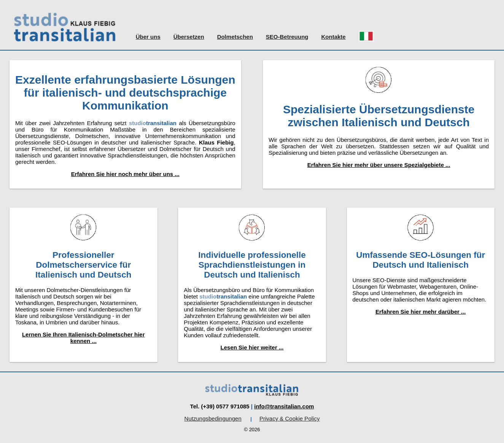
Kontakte (334, 37)
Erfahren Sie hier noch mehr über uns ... (125, 174)
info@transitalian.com (284, 406)
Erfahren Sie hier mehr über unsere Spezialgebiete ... (379, 165)
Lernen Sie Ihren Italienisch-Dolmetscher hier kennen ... (83, 338)
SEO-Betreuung (287, 37)
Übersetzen (189, 37)
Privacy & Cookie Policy (289, 418)
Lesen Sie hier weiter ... (252, 347)
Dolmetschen (235, 37)
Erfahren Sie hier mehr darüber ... (421, 312)
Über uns (148, 37)
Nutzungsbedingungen (213, 418)
